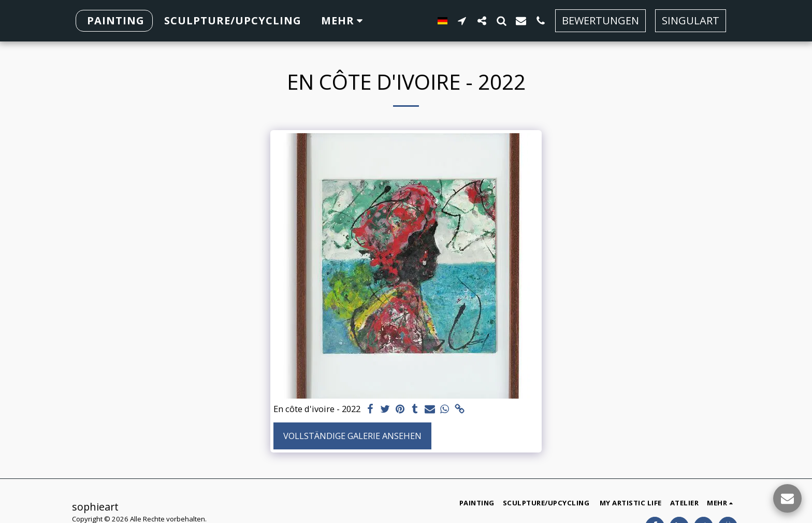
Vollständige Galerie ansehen (352, 436)
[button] (484, 20)
